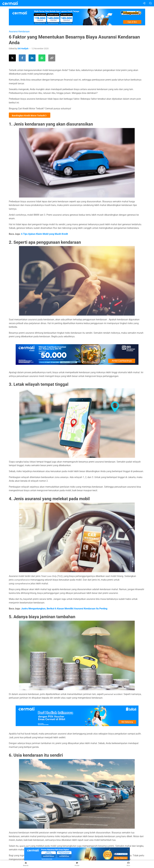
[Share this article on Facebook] (22, 58)
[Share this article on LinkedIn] (32, 58)
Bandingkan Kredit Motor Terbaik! (30, 115)
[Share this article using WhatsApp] (42, 58)
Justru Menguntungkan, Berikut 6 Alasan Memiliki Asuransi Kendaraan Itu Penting (64, 609)
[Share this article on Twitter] (12, 58)
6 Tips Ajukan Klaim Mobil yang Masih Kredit (45, 234)
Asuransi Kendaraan (19, 31)
